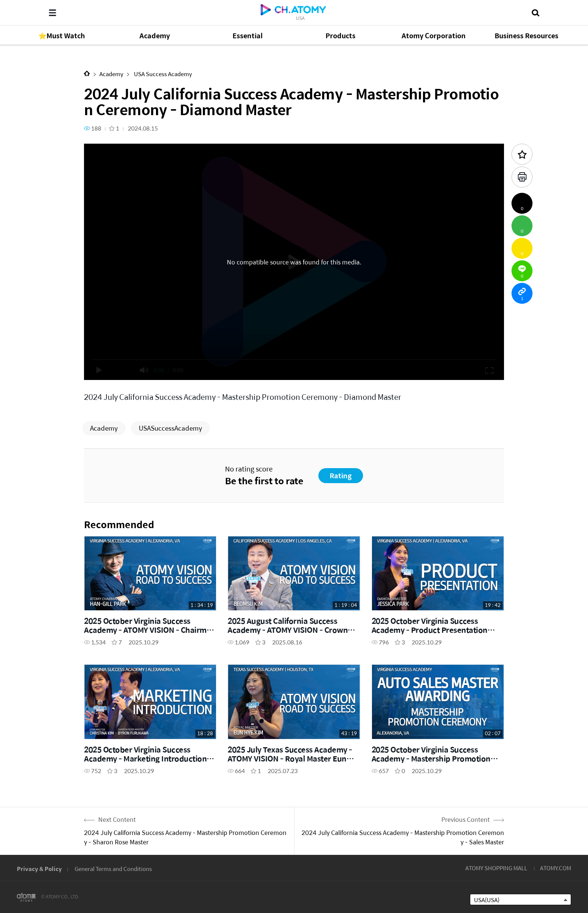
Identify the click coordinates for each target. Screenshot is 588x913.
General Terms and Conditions (113, 869)
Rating (341, 475)
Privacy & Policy (39, 869)
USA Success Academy (162, 74)
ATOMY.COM (556, 868)
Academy (111, 74)
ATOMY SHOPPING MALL (496, 868)
